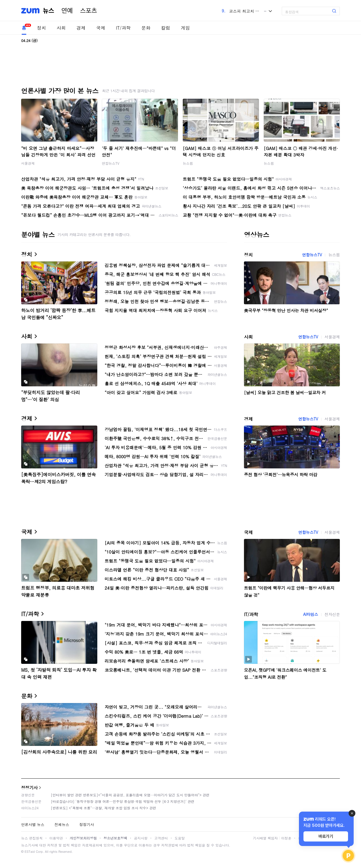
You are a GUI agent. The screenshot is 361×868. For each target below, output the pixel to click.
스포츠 (89, 11)
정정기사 (29, 787)
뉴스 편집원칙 (32, 838)
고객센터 (161, 838)
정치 (41, 28)
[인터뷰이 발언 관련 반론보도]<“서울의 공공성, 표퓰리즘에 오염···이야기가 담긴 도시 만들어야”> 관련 (130, 795)
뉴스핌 (188, 163)
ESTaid (30, 852)
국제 (101, 28)
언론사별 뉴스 (33, 824)
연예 (67, 11)
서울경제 (28, 163)
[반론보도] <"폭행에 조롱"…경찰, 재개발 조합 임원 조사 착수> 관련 (104, 808)
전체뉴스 (62, 824)
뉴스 (49, 11)
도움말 (180, 838)
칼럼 (166, 28)
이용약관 (56, 838)
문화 (146, 28)
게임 (185, 28)
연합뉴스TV (111, 163)
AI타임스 (311, 614)
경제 (81, 28)
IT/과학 (123, 28)
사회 (61, 28)
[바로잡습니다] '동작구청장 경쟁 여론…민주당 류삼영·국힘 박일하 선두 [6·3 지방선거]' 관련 (123, 801)
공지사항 (141, 838)
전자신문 (332, 614)
